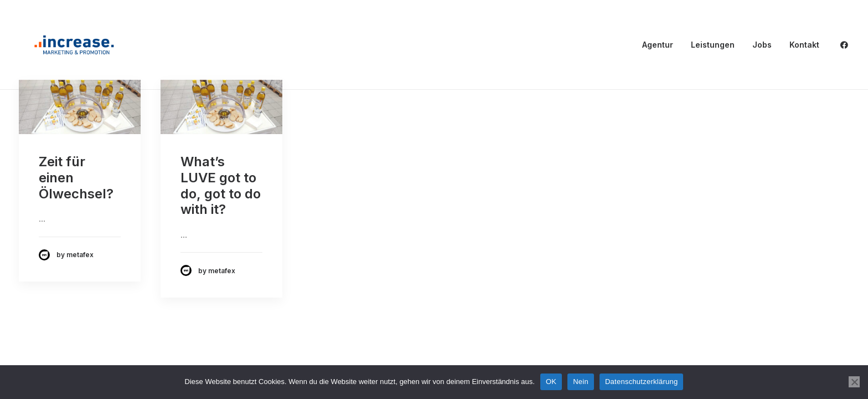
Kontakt (804, 45)
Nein (581, 382)
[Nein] (854, 382)
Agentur (658, 45)
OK (551, 382)
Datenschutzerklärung (641, 382)
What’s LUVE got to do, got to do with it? (221, 185)
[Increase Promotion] (74, 45)
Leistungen (713, 45)
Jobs (762, 45)
